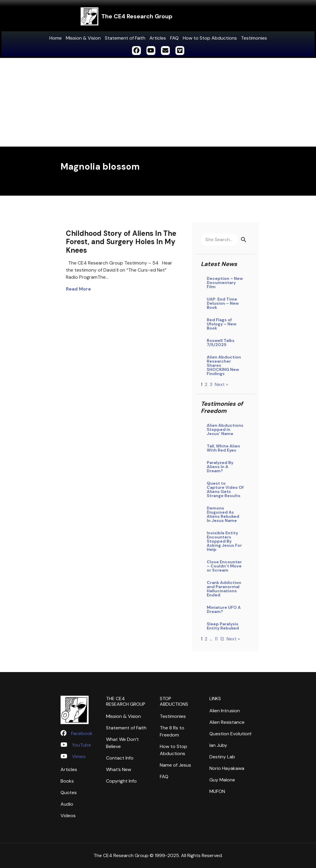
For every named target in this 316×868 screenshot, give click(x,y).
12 (222, 639)
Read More (78, 289)
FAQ (174, 38)
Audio (67, 804)
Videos (68, 816)
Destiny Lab (222, 757)
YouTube (82, 745)
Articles (158, 38)
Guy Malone (222, 780)
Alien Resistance (227, 722)
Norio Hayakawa (227, 768)
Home (56, 38)
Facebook (82, 733)
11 (216, 639)
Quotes (69, 792)
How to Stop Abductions (210, 38)
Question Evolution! (230, 734)
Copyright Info (121, 781)
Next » (221, 384)
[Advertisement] (158, 102)
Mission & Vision (83, 38)
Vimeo (79, 756)
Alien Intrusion (225, 711)
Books (67, 781)
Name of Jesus (175, 765)
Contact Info (120, 758)
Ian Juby (218, 745)
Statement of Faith (125, 38)
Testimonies (254, 38)
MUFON (217, 791)
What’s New (119, 769)
